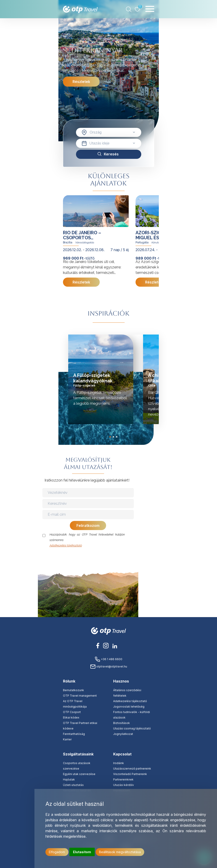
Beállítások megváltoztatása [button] (120, 852)
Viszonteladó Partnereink (130, 774)
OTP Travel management (80, 696)
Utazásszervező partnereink (132, 769)
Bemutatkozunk (73, 690)
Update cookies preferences (159, 565)
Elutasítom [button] (82, 852)
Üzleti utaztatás (73, 785)
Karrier (67, 739)
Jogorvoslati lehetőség (129, 707)
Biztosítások (122, 723)
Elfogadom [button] (57, 852)
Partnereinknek (123, 779)
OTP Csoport (72, 712)
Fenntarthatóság (74, 734)
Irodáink (119, 763)
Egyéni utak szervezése (79, 774)
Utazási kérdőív (124, 785)
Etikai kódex (71, 717)
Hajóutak (69, 779)
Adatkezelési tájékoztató (66, 545)
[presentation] (89, 557)
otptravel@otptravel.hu (109, 666)
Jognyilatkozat (123, 734)
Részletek (81, 82)
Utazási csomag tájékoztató (132, 728)
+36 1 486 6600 (108, 659)
